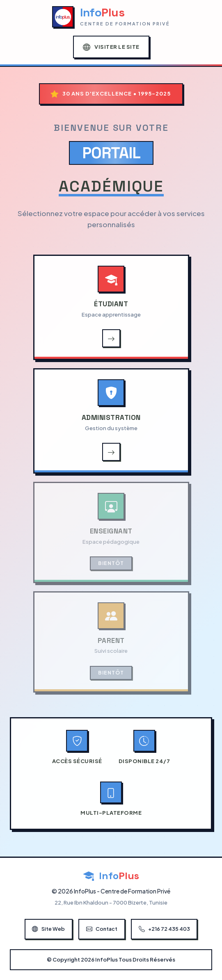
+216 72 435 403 (166, 929)
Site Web (47, 929)
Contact (102, 929)
